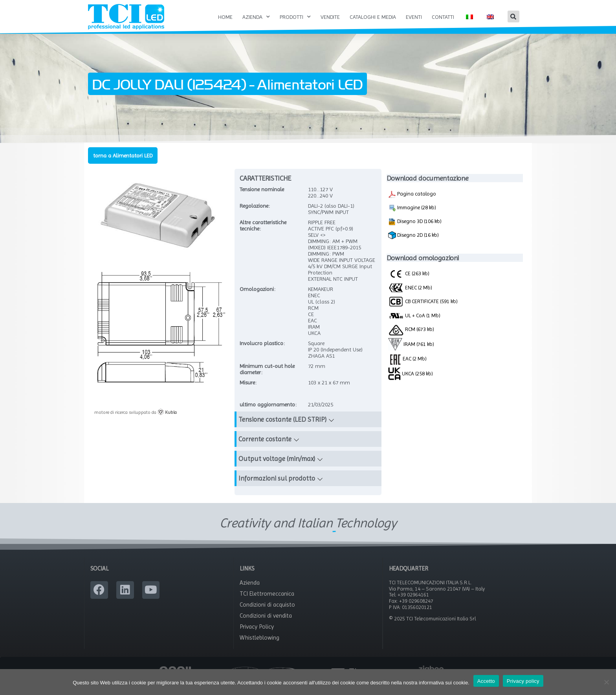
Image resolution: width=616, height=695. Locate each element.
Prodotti (295, 17)
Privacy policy (523, 681)
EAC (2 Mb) (407, 367)
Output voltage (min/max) (277, 467)
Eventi (414, 17)
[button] (513, 16)
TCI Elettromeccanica (267, 602)
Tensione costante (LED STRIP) (282, 428)
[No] (606, 682)
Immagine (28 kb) (412, 216)
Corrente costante (265, 448)
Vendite (330, 17)
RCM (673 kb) (411, 337)
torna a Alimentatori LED (123, 164)
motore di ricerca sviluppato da (136, 421)
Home (225, 17)
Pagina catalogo (412, 203)
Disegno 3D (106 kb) (415, 230)
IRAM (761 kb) (411, 352)
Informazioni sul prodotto (277, 487)
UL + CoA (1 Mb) (414, 324)
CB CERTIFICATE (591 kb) (423, 310)
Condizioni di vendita (266, 624)
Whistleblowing (259, 646)
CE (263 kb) (409, 282)
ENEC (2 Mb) (410, 296)
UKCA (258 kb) (411, 382)
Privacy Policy (257, 635)
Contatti (443, 17)
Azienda (256, 17)
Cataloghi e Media (373, 17)
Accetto (486, 681)
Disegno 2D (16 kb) (413, 244)
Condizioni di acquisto (267, 613)
